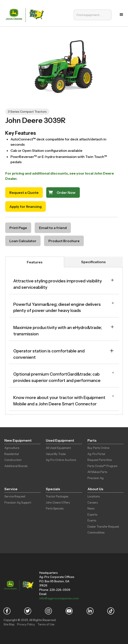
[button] (121, 15)
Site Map (9, 624)
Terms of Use (46, 624)
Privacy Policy (26, 624)
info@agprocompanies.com (59, 598)
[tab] (35, 262)
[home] (26, 15)
